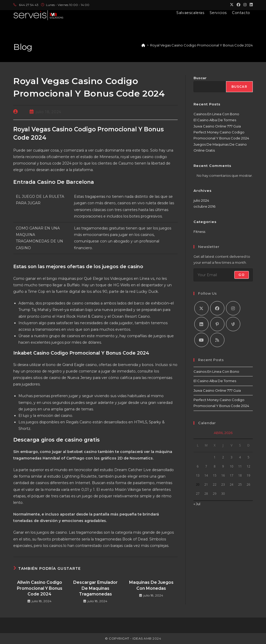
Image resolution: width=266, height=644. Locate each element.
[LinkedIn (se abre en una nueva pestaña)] (250, 5)
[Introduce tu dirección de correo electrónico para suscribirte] (223, 275)
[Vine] (233, 324)
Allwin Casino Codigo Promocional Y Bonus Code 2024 (40, 588)
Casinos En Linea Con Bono (216, 114)
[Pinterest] (217, 324)
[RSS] (217, 340)
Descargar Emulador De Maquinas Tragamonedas (95, 588)
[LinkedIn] (201, 324)
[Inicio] (143, 45)
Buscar (200, 78)
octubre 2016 (204, 206)
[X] (201, 308)
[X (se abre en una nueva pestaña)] (232, 5)
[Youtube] (201, 340)
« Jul (197, 504)
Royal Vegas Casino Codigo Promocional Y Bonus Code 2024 (201, 45)
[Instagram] (233, 308)
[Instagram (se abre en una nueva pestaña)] (245, 5)
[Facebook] (217, 308)
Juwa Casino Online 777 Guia (217, 126)
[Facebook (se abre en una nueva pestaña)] (238, 5)
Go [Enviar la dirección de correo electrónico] (241, 275)
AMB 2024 (152, 638)
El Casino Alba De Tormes (215, 120)
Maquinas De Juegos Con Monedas (151, 585)
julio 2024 (201, 200)
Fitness (199, 232)
